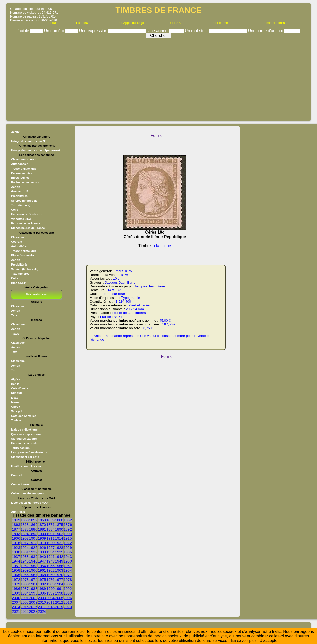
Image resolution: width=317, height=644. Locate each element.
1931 (25, 552)
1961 (42, 570)
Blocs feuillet (20, 178)
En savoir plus (244, 641)
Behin (15, 384)
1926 (42, 548)
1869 (33, 525)
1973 (25, 580)
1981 (33, 584)
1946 (33, 561)
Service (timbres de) (25, 201)
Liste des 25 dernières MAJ (29, 503)
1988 (33, 589)
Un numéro (55, 31)
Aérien (16, 187)
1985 (68, 584)
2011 (50, 602)
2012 (59, 602)
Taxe (14, 315)
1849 (16, 520)
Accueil (16, 132)
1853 (42, 520)
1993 (16, 593)
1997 (50, 593)
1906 (16, 538)
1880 (33, 529)
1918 (33, 543)
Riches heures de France (28, 228)
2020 (68, 607)
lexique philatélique (24, 430)
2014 (16, 607)
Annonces (18, 512)
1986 (16, 589)
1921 (59, 543)
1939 (33, 557)
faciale (24, 31)
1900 (42, 534)
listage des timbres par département (36, 150)
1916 (16, 543)
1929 (68, 548)
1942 (59, 557)
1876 (68, 525)
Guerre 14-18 (20, 191)
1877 (16, 529)
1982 (42, 584)
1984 (59, 584)
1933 (42, 552)
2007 (16, 602)
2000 (16, 598)
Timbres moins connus (37, 294)
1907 (25, 538)
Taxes (15, 334)
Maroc (15, 402)
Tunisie (16, 420)
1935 (59, 552)
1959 (25, 570)
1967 (33, 575)
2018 (50, 607)
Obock (16, 407)
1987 (25, 589)
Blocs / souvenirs (23, 255)
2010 (42, 602)
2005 (59, 598)
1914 (59, 538)
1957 (68, 566)
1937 (16, 557)
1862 (68, 520)
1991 (59, 589)
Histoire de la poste (24, 443)
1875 (59, 525)
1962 (50, 570)
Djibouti (16, 393)
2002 (33, 598)
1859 (50, 520)
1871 (50, 525)
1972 (16, 580)
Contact (16, 475)
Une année (158, 31)
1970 (59, 575)
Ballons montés (22, 173)
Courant (17, 242)
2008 (25, 602)
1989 (42, 589)
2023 (33, 612)
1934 (50, 552)
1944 (16, 561)
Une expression (94, 31)
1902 (59, 534)
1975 (42, 580)
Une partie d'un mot (266, 31)
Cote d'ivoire (20, 388)
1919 (42, 543)
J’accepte (269, 641)
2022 (25, 612)
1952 (25, 566)
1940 (42, 557)
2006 (68, 598)
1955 (50, 566)
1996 (42, 593)
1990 (50, 589)
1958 (16, 570)
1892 (68, 529)
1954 (42, 566)
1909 (42, 538)
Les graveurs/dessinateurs (29, 452)
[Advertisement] (158, 78)
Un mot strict (197, 31)
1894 (25, 534)
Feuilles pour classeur (26, 466)
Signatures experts (24, 439)
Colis (15, 210)
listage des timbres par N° (29, 141)
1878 (25, 529)
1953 (33, 566)
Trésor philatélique (24, 169)
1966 (25, 575)
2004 (50, 598)
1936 (68, 552)
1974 (33, 580)
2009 (33, 602)
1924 (25, 548)
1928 (59, 548)
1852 (33, 520)
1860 (59, 520)
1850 (25, 520)
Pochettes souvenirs (25, 182)
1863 (16, 525)
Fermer (157, 135)
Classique (18, 237)
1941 (50, 557)
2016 (33, 607)
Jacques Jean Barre (120, 282)
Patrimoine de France (26, 223)
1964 (68, 570)
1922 (68, 543)
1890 (59, 529)
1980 (25, 584)
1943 (68, 557)
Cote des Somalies (24, 416)
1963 (59, 570)
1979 (16, 584)
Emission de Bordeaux (27, 214)
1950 (68, 561)
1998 (59, 593)
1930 (16, 552)
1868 (25, 525)
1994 (25, 593)
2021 (16, 612)
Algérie (16, 379)
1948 (50, 561)
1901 (50, 534)
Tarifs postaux (21, 448)
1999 (68, 593)
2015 (25, 607)
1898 (33, 534)
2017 (42, 607)
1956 (59, 566)
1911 (50, 538)
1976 (50, 580)
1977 (59, 580)
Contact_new (20, 484)
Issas (15, 398)
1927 (50, 548)
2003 (42, 598)
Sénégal (17, 411)
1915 (68, 538)
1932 (33, 552)
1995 (33, 593)
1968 (42, 575)
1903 (68, 534)
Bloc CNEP (19, 283)
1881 (42, 529)
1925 (33, 548)
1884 (50, 529)
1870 (42, 525)
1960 (33, 570)
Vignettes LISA (21, 219)
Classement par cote (25, 457)
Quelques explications (26, 434)
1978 (68, 580)
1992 (68, 589)
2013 (68, 602)
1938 (25, 557)
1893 (16, 534)
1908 (33, 538)
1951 (16, 566)
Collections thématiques (28, 493)
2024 (42, 612)
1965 (16, 575)
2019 (59, 607)
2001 (25, 598)
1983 (50, 584)
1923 (16, 548)
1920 (50, 543)
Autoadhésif (19, 164)
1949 (59, 561)
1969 (50, 575)
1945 (25, 561)
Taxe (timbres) (21, 205)
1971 (68, 575)
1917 (25, 543)
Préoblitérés (19, 196)
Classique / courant (24, 159)
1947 (42, 561)
